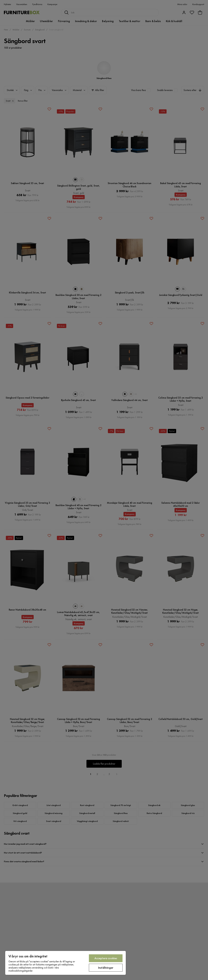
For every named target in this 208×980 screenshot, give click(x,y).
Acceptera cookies (106, 958)
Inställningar (106, 968)
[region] (65, 963)
